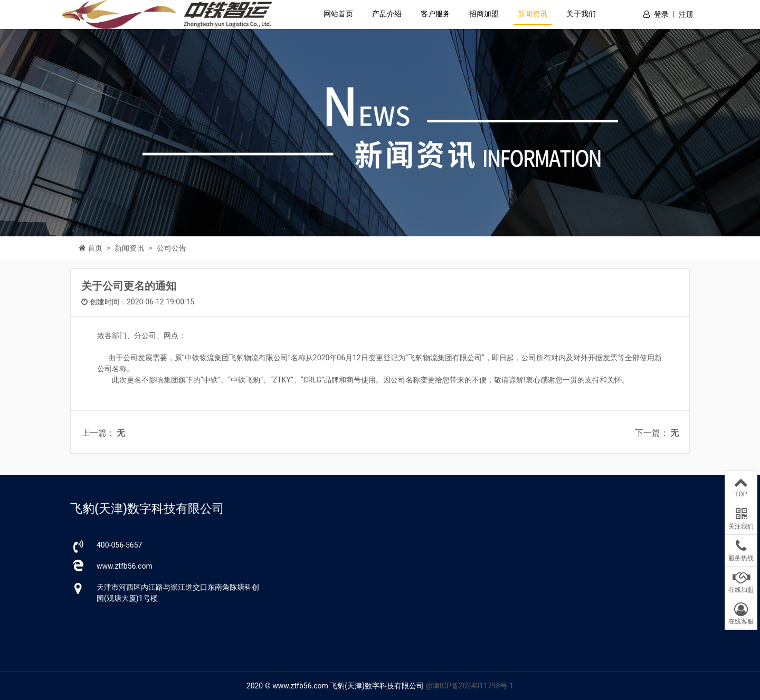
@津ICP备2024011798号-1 (469, 686)
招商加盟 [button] (484, 14)
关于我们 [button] (581, 14)
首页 (95, 248)
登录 (661, 14)
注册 (686, 14)
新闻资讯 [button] (533, 14)
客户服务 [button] (435, 14)
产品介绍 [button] (387, 14)
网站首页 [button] (338, 14)
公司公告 (172, 248)
